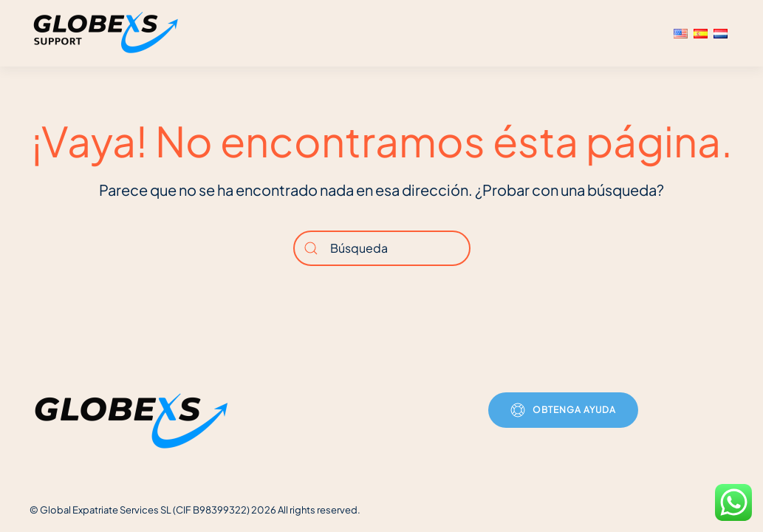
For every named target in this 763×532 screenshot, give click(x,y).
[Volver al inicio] (108, 33)
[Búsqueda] (382, 248)
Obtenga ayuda (563, 410)
